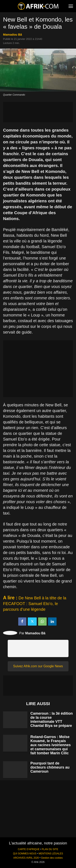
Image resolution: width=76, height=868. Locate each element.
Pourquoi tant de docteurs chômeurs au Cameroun (50, 767)
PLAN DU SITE (50, 849)
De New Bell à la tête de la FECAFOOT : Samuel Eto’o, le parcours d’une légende (35, 604)
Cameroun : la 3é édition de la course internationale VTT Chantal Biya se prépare (52, 720)
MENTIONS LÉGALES (51, 854)
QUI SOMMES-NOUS (25, 854)
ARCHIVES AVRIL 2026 (26, 858)
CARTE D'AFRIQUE (29, 849)
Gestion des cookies (52, 858)
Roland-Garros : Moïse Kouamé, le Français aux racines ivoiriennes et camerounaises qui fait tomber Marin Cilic (51, 745)
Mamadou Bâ (12, 34)
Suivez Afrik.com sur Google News (38, 666)
